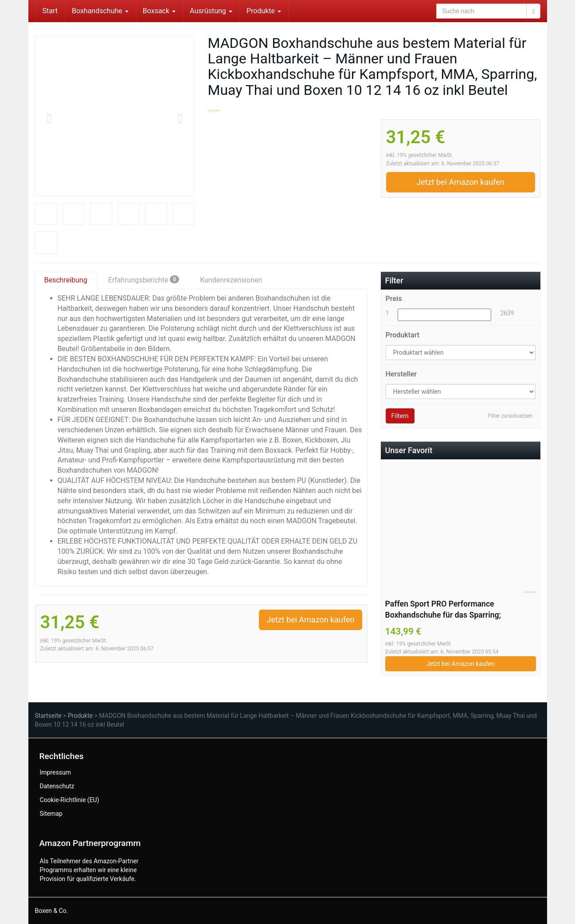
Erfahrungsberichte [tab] (144, 280)
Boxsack (159, 11)
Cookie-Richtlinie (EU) (70, 800)
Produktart (403, 335)
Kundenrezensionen (231, 280)
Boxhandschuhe (100, 11)
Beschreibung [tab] (66, 280)
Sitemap (51, 814)
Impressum (55, 772)
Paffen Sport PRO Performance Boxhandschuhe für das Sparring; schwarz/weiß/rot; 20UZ (443, 610)
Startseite (48, 716)
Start (50, 11)
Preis (394, 299)
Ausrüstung (211, 11)
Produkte (264, 11)
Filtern (400, 416)
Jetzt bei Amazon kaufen (460, 182)
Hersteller (401, 374)
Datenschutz (57, 786)
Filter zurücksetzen (510, 416)
